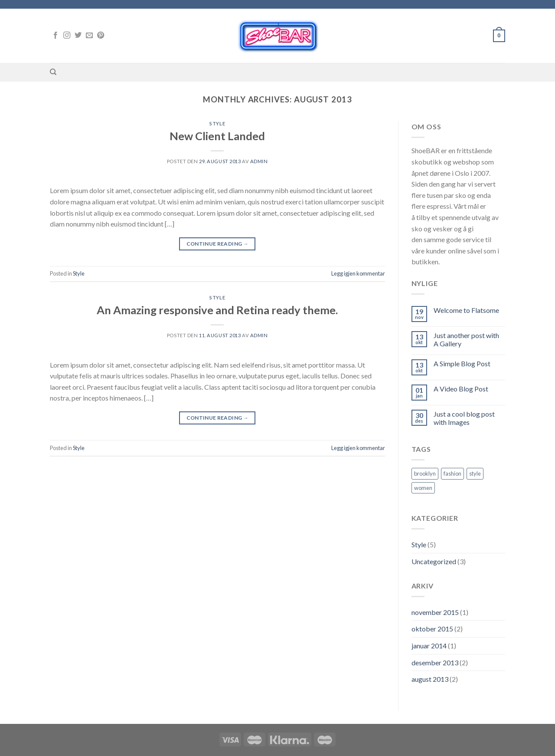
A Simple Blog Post (462, 363)
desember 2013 (435, 662)
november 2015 (435, 612)
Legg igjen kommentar (358, 273)
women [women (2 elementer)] (423, 488)
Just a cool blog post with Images (464, 418)
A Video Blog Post (461, 389)
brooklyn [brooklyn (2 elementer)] (425, 473)
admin (259, 161)
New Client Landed (217, 136)
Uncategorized (434, 561)
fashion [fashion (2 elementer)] (452, 473)
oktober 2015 (432, 629)
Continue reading (218, 244)
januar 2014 (429, 646)
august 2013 (430, 679)
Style (217, 123)
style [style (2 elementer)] (475, 473)
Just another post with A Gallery (466, 339)
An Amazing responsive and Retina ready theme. (217, 310)
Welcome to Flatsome (466, 310)
